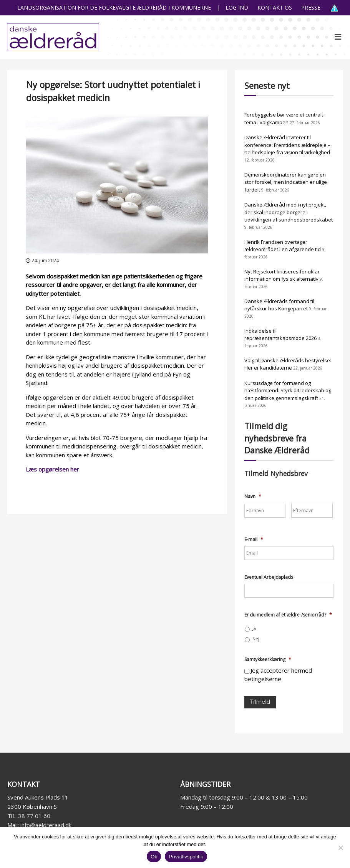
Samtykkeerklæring (268, 660)
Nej (256, 639)
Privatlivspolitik (186, 857)
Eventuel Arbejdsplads (269, 577)
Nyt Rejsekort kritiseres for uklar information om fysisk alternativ (282, 275)
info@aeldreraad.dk (46, 825)
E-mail (254, 540)
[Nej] (340, 848)
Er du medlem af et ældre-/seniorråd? (288, 615)
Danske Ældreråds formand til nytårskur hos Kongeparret (279, 305)
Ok (154, 857)
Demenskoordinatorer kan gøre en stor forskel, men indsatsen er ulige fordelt (286, 182)
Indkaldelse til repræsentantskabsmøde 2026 (280, 335)
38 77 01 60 (34, 816)
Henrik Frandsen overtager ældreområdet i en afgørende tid (283, 246)
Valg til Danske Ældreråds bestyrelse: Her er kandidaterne (288, 364)
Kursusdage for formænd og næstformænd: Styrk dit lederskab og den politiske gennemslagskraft (288, 391)
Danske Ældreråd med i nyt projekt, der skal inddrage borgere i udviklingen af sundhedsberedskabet (289, 212)
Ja (254, 628)
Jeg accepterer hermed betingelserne (278, 675)
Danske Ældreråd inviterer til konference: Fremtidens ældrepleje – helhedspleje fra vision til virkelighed (287, 145)
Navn (253, 496)
